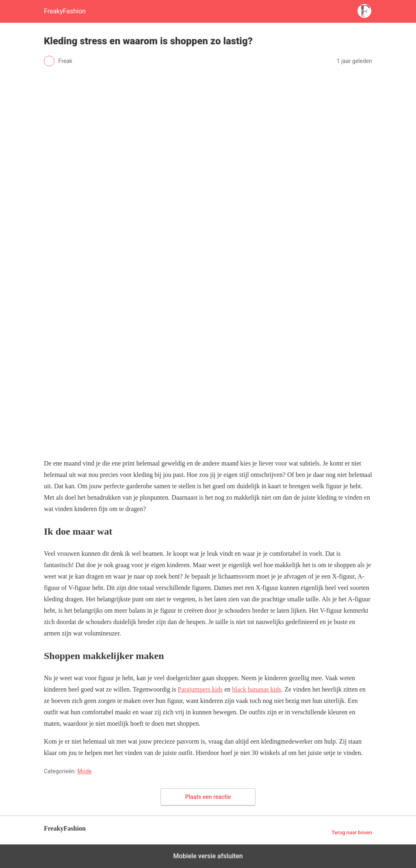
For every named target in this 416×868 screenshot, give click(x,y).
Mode (84, 771)
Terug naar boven (352, 832)
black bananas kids (257, 689)
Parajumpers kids (200, 689)
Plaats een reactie (208, 797)
